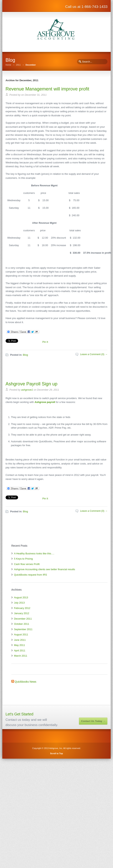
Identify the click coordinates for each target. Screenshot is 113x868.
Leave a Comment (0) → (94, 354)
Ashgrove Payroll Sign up (31, 384)
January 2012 (22, 613)
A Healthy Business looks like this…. (34, 553)
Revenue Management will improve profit (47, 89)
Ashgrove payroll (45, 402)
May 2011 (20, 645)
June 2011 (20, 640)
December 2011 (23, 619)
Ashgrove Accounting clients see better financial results (45, 569)
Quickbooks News (26, 682)
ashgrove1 (27, 390)
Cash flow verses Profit (27, 564)
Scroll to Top (56, 753)
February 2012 (22, 608)
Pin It (45, 342)
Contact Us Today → (93, 721)
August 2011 (21, 635)
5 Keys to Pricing (23, 559)
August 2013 (21, 597)
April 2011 (20, 651)
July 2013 (19, 603)
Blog (25, 355)
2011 (18, 65)
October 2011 (22, 624)
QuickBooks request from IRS (31, 575)
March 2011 (21, 656)
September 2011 (23, 629)
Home (8, 65)
